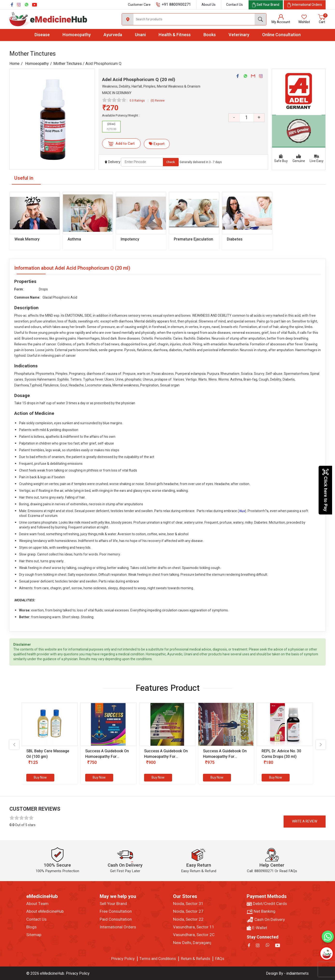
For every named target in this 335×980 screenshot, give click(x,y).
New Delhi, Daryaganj (192, 943)
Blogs (31, 927)
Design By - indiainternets (287, 973)
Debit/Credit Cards (267, 904)
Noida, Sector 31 (188, 904)
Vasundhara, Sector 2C (194, 935)
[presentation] (14, 745)
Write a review (305, 821)
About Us (209, 5)
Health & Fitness (175, 35)
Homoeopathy (77, 35)
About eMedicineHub (45, 911)
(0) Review (158, 101)
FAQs (220, 959)
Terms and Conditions (158, 959)
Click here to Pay (325, 490)
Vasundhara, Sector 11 (194, 927)
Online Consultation (281, 35)
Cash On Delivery (266, 920)
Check (171, 162)
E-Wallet (257, 928)
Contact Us (234, 5)
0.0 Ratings (137, 101)
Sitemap (34, 935)
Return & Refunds (195, 959)
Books (210, 35)
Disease (42, 35)
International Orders (118, 927)
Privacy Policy (123, 959)
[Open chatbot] (327, 954)
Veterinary (239, 35)
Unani (140, 35)
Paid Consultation (116, 919)
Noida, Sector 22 (188, 919)
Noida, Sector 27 (188, 911)
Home (14, 64)
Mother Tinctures (68, 64)
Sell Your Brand (113, 904)
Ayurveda (113, 35)
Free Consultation (116, 911)
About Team (37, 904)
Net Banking (261, 911)
